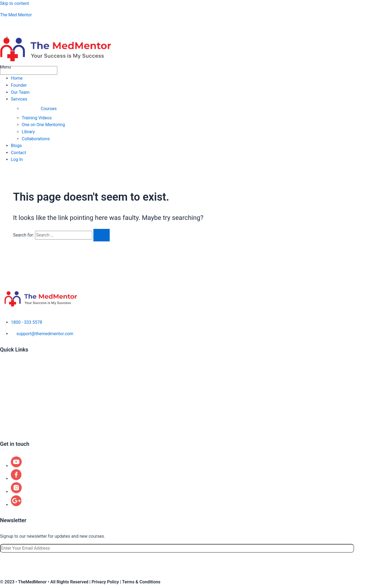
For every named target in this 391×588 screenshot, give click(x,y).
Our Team (20, 92)
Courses (49, 109)
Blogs (16, 146)
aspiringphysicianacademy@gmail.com (47, 26)
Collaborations (36, 139)
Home (17, 78)
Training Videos (37, 118)
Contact (18, 153)
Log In (17, 159)
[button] (195, 67)
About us (9, 365)
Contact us (10, 428)
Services (19, 99)
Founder (19, 85)
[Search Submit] (102, 235)
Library (28, 132)
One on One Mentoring (43, 125)
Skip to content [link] (15, 3)
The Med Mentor (16, 15)
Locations (10, 412)
